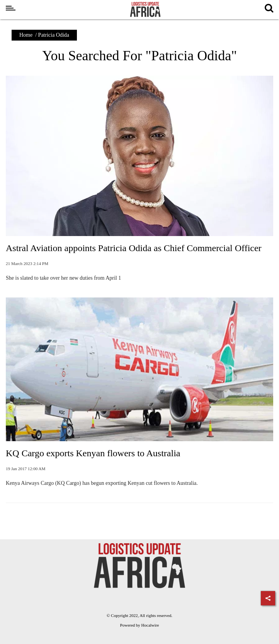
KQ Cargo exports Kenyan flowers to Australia (93, 453)
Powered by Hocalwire (140, 625)
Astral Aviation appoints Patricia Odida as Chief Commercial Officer (134, 248)
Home (26, 35)
